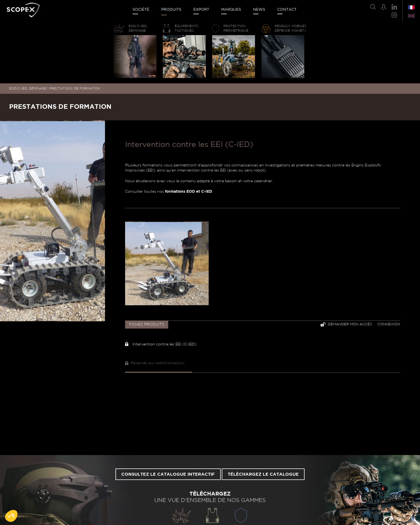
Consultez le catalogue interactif (168, 474)
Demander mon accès (346, 324)
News (259, 10)
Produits (171, 10)
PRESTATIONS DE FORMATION (75, 88)
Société (141, 10)
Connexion (389, 324)
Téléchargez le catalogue (263, 474)
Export (201, 10)
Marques (231, 10)
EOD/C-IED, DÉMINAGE (28, 88)
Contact (287, 10)
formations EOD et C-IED (189, 192)
